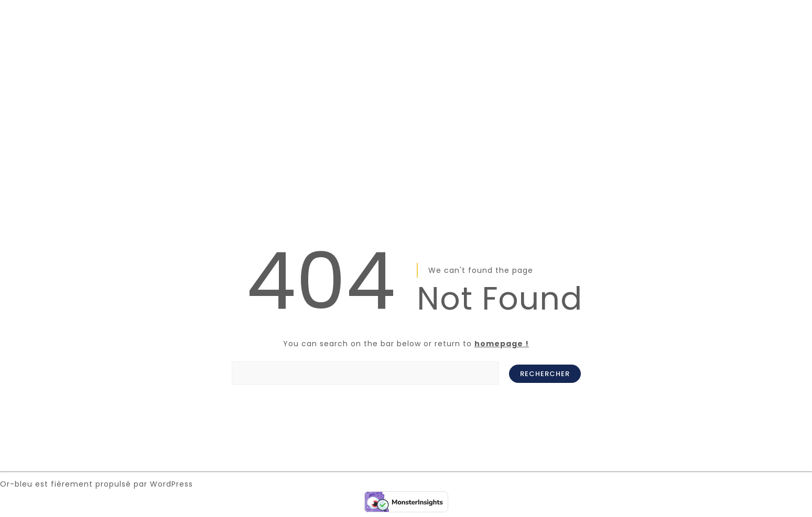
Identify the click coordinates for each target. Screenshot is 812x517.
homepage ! (502, 344)
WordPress (171, 484)
